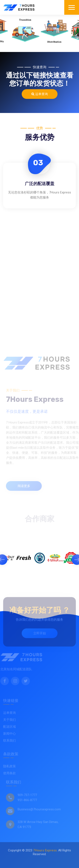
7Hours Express (45, 850)
